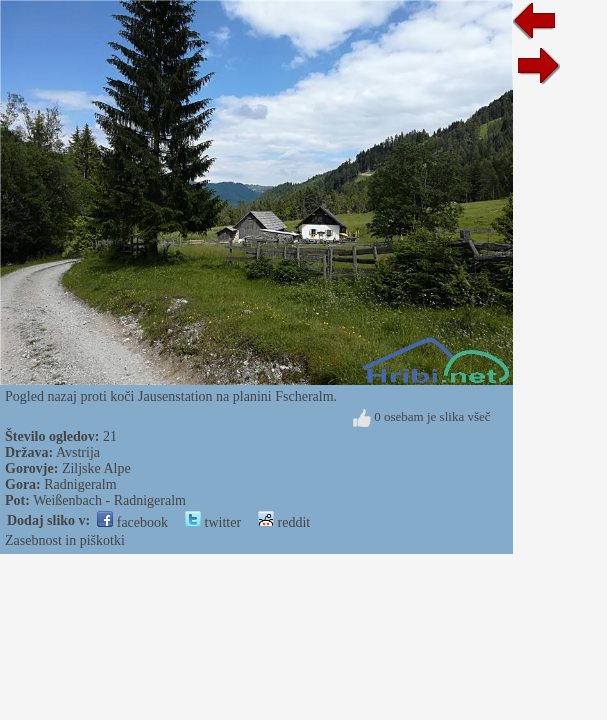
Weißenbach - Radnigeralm (109, 500)
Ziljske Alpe (96, 468)
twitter (213, 522)
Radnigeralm (80, 484)
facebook (132, 522)
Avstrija (78, 452)
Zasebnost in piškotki (65, 540)
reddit (284, 522)
